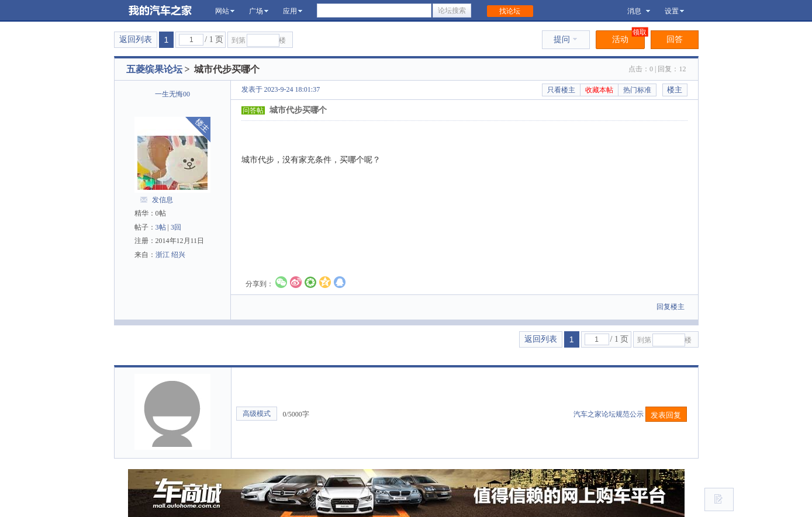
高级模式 (257, 414)
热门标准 (637, 90)
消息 (639, 11)
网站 (225, 11)
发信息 (163, 200)
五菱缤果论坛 (154, 69)
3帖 (161, 227)
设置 (674, 11)
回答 (675, 39)
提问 (566, 39)
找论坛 (510, 11)
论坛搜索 (452, 11)
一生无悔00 (172, 94)
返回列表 (136, 39)
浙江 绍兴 (170, 255)
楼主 (675, 90)
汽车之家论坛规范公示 (609, 414)
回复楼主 (671, 307)
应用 (293, 11)
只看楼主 (561, 90)
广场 (259, 11)
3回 (176, 227)
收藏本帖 (599, 90)
